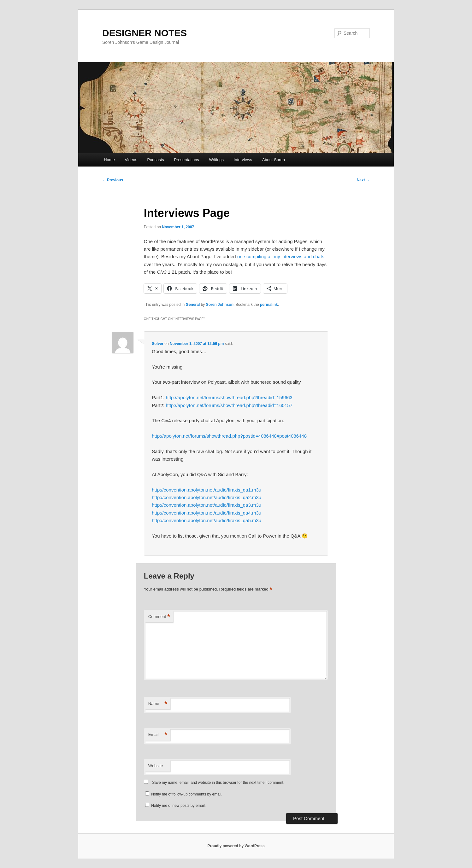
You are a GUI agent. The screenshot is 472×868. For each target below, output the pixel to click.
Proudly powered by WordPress (236, 846)
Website (156, 766)
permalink (269, 305)
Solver (158, 344)
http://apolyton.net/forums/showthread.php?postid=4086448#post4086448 (229, 436)
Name (158, 704)
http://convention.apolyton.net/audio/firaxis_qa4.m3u (206, 513)
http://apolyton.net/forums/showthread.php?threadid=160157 (229, 405)
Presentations (186, 160)
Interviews (243, 160)
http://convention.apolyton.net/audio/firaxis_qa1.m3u (206, 490)
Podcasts (155, 160)
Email (158, 735)
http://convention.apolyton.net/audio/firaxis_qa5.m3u (206, 520)
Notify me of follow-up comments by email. (187, 794)
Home (109, 160)
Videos (131, 160)
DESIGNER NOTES (145, 33)
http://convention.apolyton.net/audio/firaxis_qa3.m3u (206, 505)
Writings (216, 160)
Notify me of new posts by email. (178, 806)
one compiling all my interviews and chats (281, 256)
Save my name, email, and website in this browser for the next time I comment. (218, 783)
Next (363, 180)
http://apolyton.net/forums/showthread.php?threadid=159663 (229, 397)
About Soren (274, 160)
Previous (113, 180)
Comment (159, 617)
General (193, 305)
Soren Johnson (220, 305)
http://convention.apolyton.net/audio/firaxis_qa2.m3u (206, 497)
